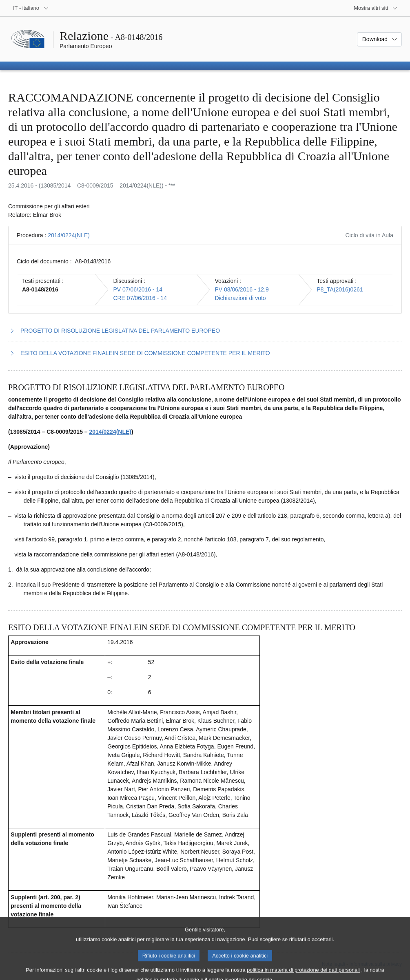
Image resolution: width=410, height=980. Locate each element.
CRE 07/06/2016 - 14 (140, 298)
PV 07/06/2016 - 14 (138, 289)
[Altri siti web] (376, 8)
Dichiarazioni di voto (240, 298)
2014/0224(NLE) (69, 235)
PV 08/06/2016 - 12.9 (242, 289)
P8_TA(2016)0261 (340, 289)
